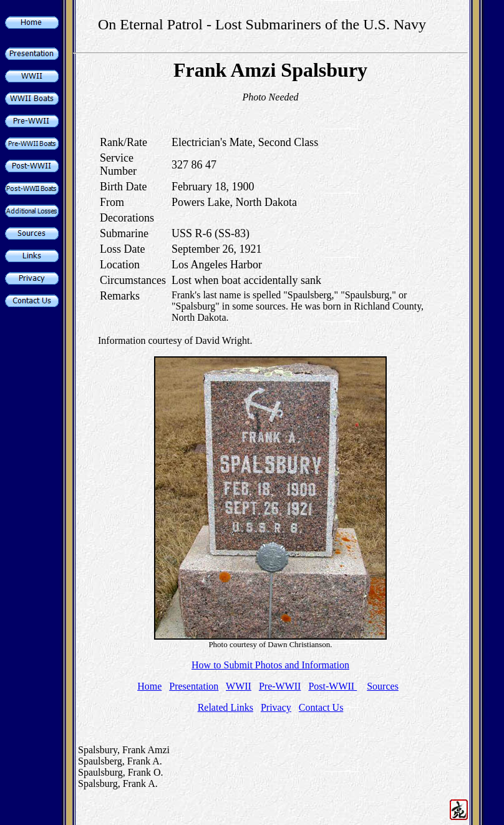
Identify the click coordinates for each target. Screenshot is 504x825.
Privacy (276, 707)
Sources (383, 686)
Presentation (194, 686)
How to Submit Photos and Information (270, 665)
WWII (239, 686)
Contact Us (321, 707)
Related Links (225, 707)
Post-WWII (332, 686)
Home (149, 686)
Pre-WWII (280, 686)
